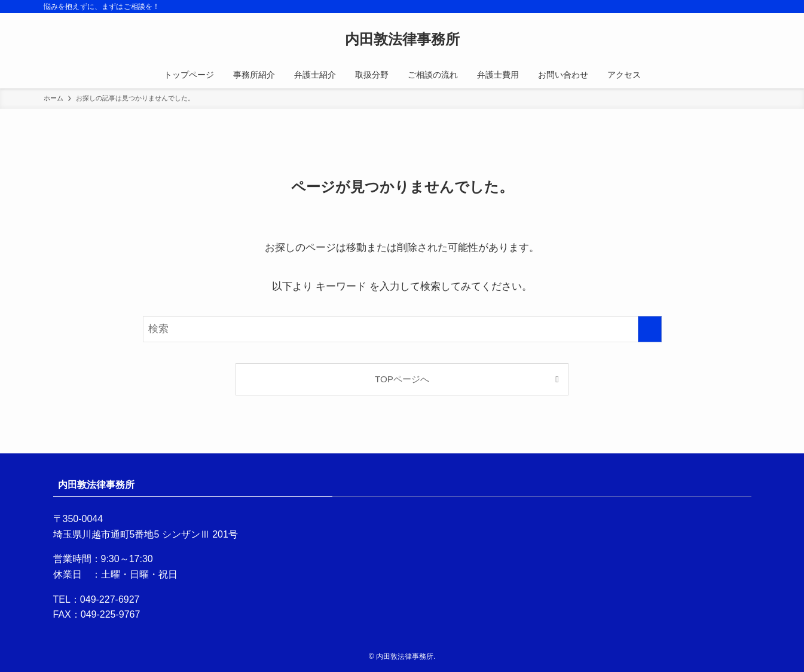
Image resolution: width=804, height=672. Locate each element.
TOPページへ (402, 379)
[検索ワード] (402, 329)
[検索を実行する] (650, 329)
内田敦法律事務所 (402, 39)
